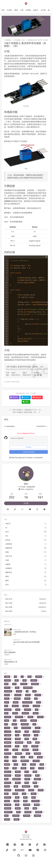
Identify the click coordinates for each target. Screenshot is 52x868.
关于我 (43, 10)
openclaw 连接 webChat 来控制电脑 (26, 642)
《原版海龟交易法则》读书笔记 (25, 632)
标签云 (36, 10)
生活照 (9, 10)
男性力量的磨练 (10, 652)
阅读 (15, 634)
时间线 (28, 10)
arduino (8, 382)
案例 (16, 10)
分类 (22, 10)
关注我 (26, 503)
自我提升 (7, 655)
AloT (23, 40)
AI (14, 644)
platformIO (16, 382)
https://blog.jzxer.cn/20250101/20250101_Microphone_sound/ (27, 369)
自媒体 (6, 664)
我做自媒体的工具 (11, 662)
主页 (3, 10)
